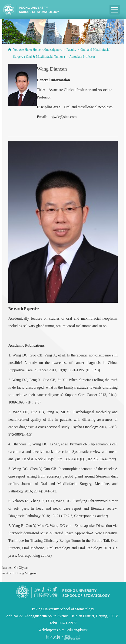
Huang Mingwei (26, 573)
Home (37, 50)
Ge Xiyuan (21, 568)
